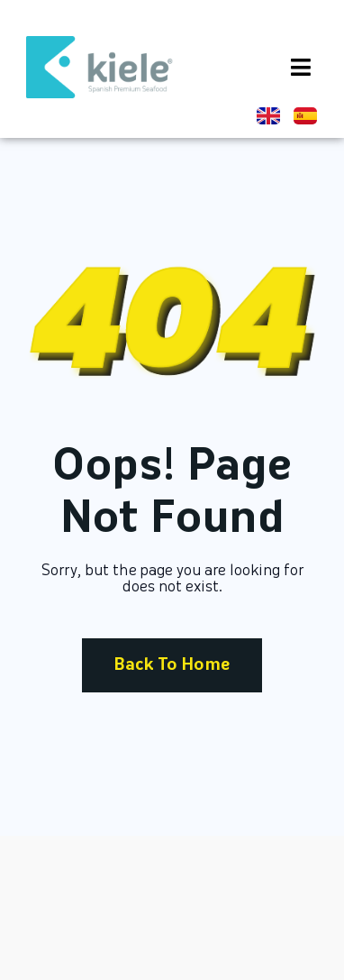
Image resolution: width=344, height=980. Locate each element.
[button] (301, 67)
